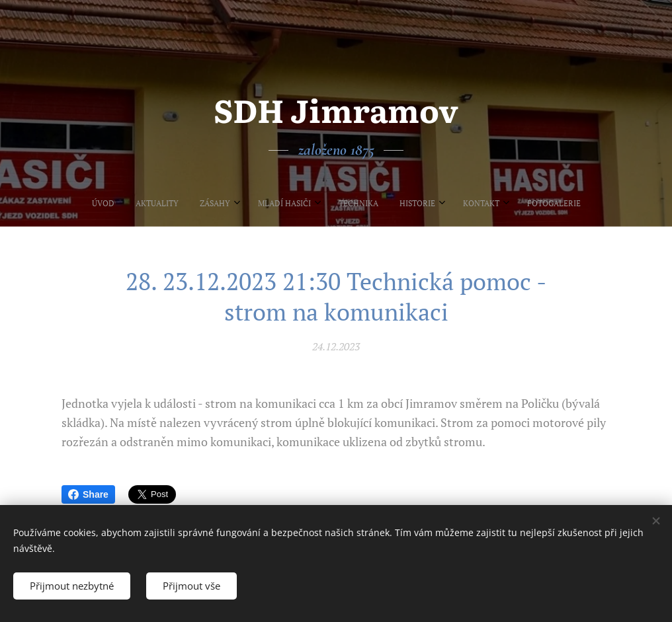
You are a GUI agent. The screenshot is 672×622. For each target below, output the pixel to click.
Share (88, 494)
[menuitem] (254, 204)
